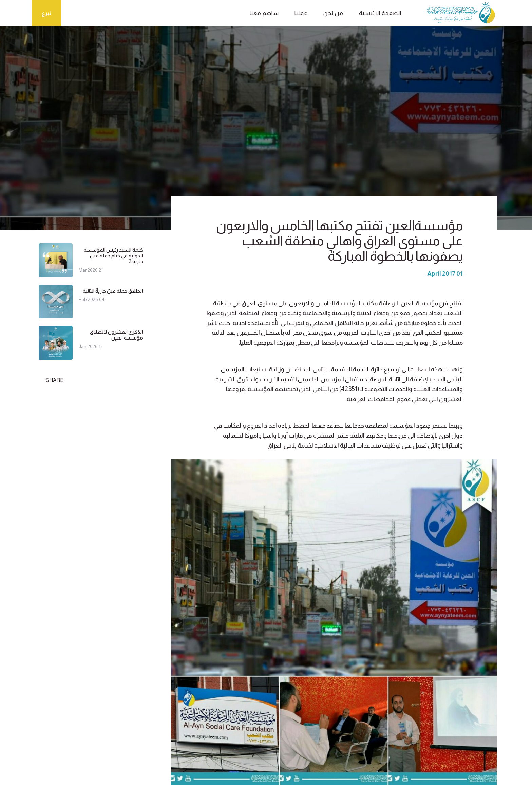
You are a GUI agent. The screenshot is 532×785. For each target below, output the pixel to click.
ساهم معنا (264, 13)
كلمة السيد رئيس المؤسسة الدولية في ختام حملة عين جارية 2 (113, 255)
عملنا (301, 13)
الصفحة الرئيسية (380, 13)
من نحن (333, 13)
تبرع (46, 13)
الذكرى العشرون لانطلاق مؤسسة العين (116, 335)
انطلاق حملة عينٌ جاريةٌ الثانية (113, 291)
